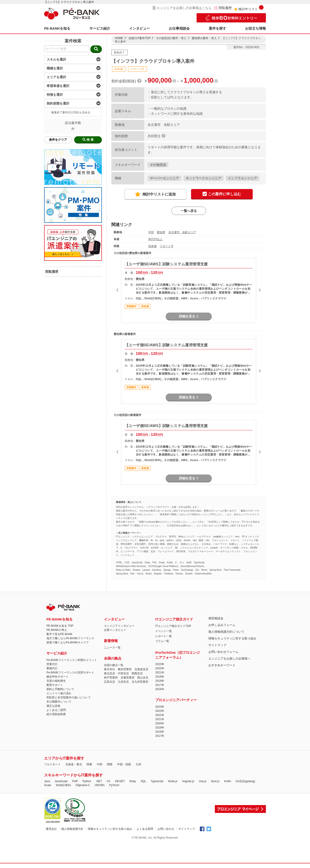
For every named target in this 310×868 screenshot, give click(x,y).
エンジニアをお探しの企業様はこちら (182, 8)
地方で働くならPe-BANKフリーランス (70, 638)
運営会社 (51, 829)
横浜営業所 (125, 669)
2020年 (160, 723)
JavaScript (61, 781)
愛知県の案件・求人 (204, 38)
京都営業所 (128, 678)
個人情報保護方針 (72, 829)
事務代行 (52, 668)
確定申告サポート (58, 677)
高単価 (152, 246)
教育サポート (55, 685)
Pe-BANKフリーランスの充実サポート (70, 673)
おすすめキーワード (222, 665)
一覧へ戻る (189, 211)
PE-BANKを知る (57, 28)
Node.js (173, 781)
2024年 (160, 707)
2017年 (160, 685)
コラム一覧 (162, 641)
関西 (110, 764)
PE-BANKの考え (57, 630)
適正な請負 (53, 706)
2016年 (160, 689)
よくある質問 (145, 829)
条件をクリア (58, 140)
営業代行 (52, 664)
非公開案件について (59, 702)
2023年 (160, 664)
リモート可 (167, 246)
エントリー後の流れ (59, 693)
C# (108, 781)
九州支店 (123, 682)
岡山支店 (143, 678)
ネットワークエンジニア (204, 178)
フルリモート (52, 764)
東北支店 (109, 673)
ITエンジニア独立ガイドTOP (173, 626)
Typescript (157, 781)
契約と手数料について (60, 689)
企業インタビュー (115, 630)
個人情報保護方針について (226, 632)
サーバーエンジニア (164, 178)
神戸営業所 (111, 678)
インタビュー (140, 28)
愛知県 (161, 232)
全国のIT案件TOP (139, 38)
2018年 (160, 681)
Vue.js (203, 781)
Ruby (133, 781)
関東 (89, 764)
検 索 (88, 140)
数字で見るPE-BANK (59, 634)
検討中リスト (249, 8)
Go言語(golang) (245, 781)
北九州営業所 (140, 682)
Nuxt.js (215, 781)
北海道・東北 (74, 764)
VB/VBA (100, 785)
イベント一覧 (164, 631)
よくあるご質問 (56, 710)
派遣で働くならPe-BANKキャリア (68, 642)
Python (87, 781)
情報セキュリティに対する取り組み (232, 638)
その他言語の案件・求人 (171, 38)
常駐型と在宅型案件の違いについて (69, 697)
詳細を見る (189, 316)
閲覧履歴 (223, 8)
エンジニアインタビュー (119, 626)
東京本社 (109, 669)
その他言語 (158, 165)
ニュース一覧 (112, 648)
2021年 (160, 673)
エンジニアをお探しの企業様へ (229, 659)
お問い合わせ (166, 829)
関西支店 (137, 673)
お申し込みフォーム (222, 625)
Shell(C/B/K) (63, 785)
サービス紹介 (100, 28)
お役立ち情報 (255, 28)
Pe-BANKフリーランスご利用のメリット (72, 660)
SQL (143, 781)
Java (47, 781)
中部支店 (123, 673)
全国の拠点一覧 (114, 665)
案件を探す (217, 28)
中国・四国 (124, 764)
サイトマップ (217, 645)
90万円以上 (155, 239)
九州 (138, 764)
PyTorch (114, 785)
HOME (119, 38)
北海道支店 (141, 669)
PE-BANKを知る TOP (60, 626)
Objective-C (83, 785)
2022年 (160, 668)
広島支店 (109, 682)
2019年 (160, 677)
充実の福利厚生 (56, 681)
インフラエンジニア (243, 178)
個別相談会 (216, 618)
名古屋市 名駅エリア (182, 232)
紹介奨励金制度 (56, 714)
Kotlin (228, 781)
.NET (99, 781)
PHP (75, 781)
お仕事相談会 (179, 28)
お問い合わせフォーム (223, 652)
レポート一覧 (164, 636)
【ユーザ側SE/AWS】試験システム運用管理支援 (166, 264)
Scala (48, 785)
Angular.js (188, 781)
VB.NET (120, 781)
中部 (151, 232)
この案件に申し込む (222, 194)
